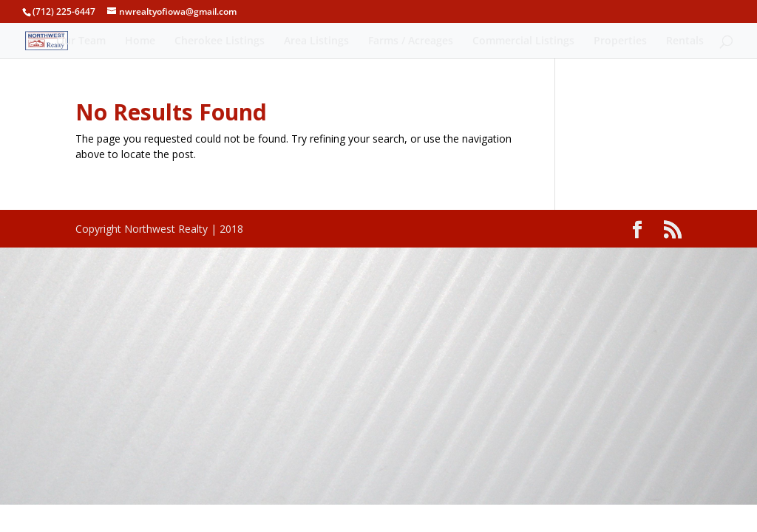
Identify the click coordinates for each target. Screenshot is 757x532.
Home (140, 41)
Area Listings (316, 41)
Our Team (81, 41)
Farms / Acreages (411, 41)
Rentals (685, 41)
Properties (620, 41)
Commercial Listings (523, 41)
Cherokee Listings (220, 41)
